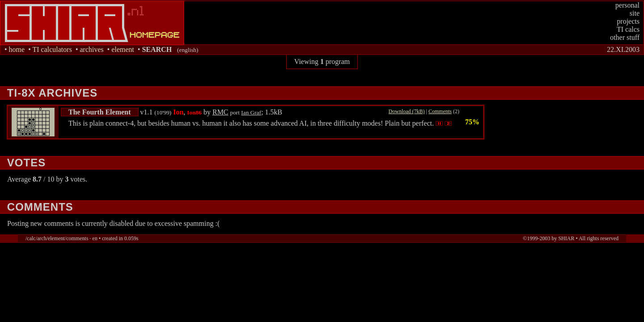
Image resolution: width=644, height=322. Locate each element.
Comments (440, 111)
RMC (220, 112)
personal (627, 5)
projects (628, 21)
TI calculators (52, 49)
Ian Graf (251, 112)
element (123, 49)
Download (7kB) (406, 111)
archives (91, 49)
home (17, 49)
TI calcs (628, 29)
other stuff (625, 37)
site (635, 13)
